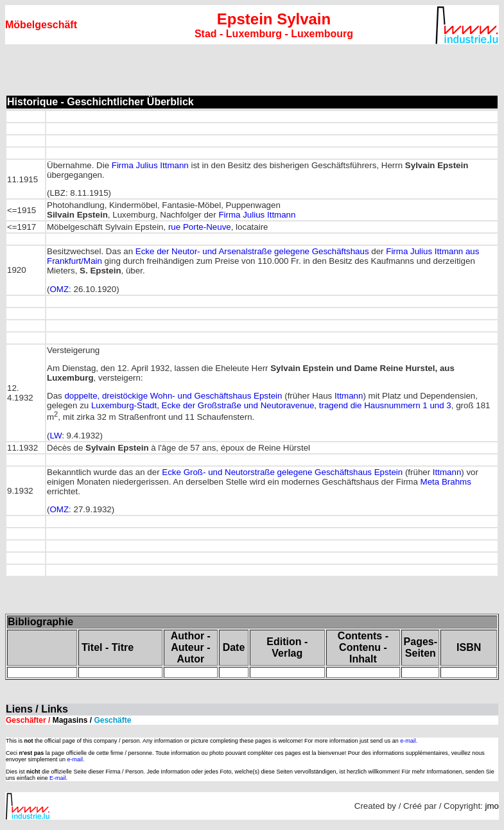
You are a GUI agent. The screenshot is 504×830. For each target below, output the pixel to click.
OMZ (59, 289)
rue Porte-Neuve (200, 227)
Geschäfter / (68, 720)
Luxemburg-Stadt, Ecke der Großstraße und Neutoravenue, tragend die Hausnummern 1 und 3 (271, 405)
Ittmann (349, 396)
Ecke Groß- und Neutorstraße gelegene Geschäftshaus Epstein (282, 472)
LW (56, 436)
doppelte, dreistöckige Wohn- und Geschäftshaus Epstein (173, 396)
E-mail (58, 778)
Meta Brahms (446, 482)
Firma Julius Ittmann (150, 165)
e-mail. (409, 741)
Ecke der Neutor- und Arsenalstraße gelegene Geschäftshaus (252, 251)
